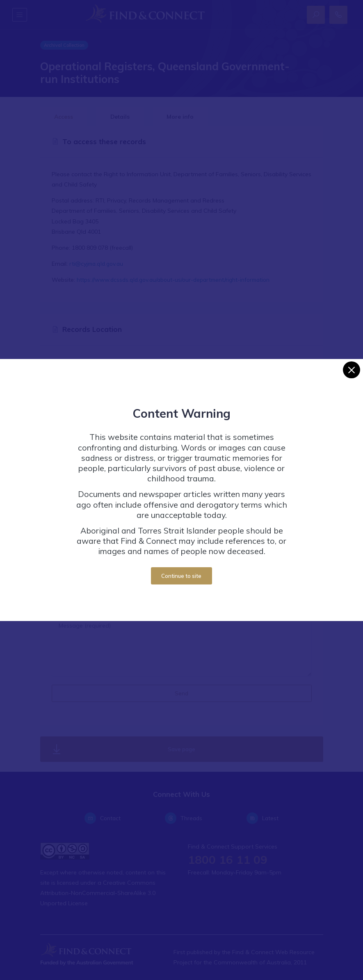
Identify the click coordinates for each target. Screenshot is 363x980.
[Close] (351, 370)
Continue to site (181, 576)
